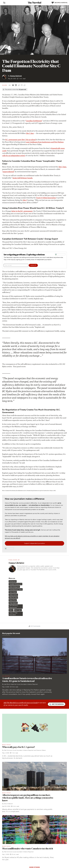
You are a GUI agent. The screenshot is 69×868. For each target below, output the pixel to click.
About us (7, 820)
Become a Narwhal (33, 829)
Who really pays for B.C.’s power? (19, 667)
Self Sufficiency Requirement (14, 527)
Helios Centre (13, 515)
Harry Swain (13, 512)
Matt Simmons (8, 670)
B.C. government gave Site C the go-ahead (21, 140)
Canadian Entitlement (34, 121)
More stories (35, 787)
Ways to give (8, 829)
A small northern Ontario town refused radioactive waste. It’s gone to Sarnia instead (27, 600)
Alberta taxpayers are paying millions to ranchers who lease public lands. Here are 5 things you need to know (28, 718)
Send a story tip (9, 842)
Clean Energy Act (14, 507)
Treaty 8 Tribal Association (46, 198)
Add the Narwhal (57, 624)
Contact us (7, 839)
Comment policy (61, 861)
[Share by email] (22, 85)
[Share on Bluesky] (13, 85)
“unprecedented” (8, 172)
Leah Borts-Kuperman (10, 604)
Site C (25, 200)
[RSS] (10, 853)
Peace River (13, 520)
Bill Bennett (13, 501)
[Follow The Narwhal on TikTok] (19, 848)
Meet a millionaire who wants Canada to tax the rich (28, 769)
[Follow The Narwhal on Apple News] (6, 853)
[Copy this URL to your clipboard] (10, 85)
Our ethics (7, 827)
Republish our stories (11, 844)
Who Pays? (7, 665)
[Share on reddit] (19, 85)
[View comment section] (25, 85)
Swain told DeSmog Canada (22, 178)
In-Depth (6, 596)
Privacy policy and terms (48, 861)
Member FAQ (8, 832)
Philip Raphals (13, 523)
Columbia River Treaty (16, 509)
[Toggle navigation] (4, 3)
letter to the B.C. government (22, 211)
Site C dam (30, 134)
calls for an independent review (14, 156)
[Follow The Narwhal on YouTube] (14, 848)
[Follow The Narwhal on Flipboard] (10, 848)
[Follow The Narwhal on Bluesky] (6, 848)
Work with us (8, 825)
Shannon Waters (41, 670)
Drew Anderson (8, 724)
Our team (7, 822)
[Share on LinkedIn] (16, 85)
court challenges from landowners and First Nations (45, 142)
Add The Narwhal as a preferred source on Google (21, 623)
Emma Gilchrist (16, 76)
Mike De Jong (13, 518)
